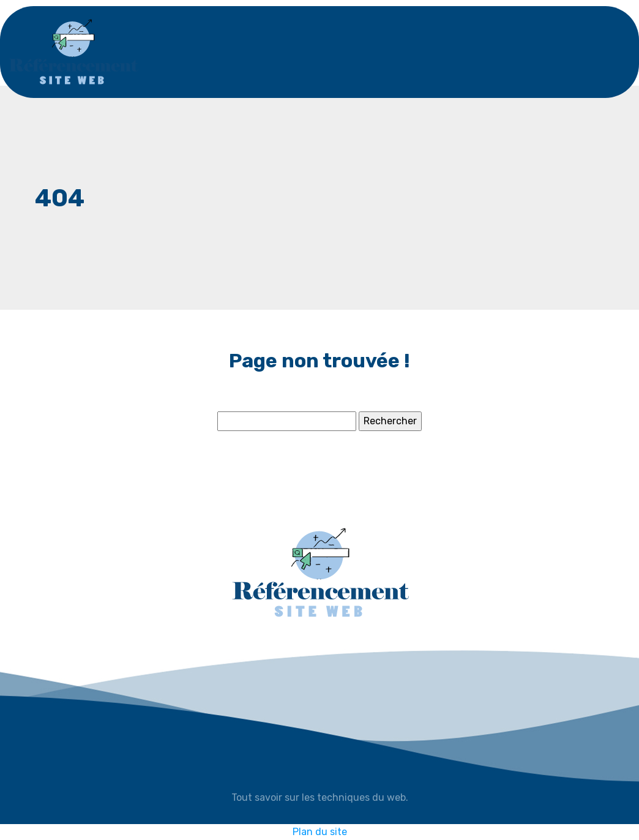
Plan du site (320, 832)
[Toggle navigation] (590, 52)
